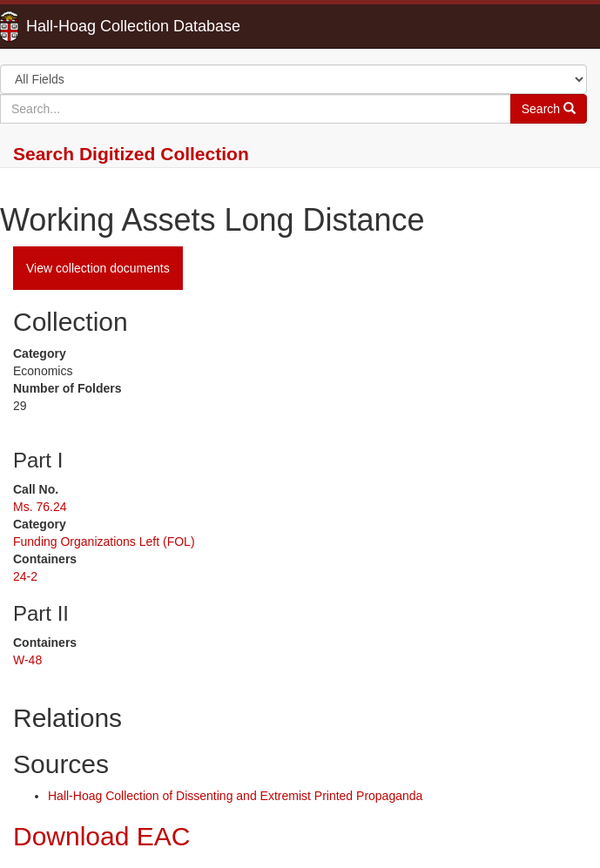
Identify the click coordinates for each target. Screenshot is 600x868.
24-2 (25, 576)
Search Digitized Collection (131, 154)
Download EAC (101, 836)
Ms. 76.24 (40, 507)
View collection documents (98, 268)
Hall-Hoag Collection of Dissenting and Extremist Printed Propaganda (235, 796)
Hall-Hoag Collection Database (78, 26)
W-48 (27, 660)
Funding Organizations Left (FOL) (104, 542)
